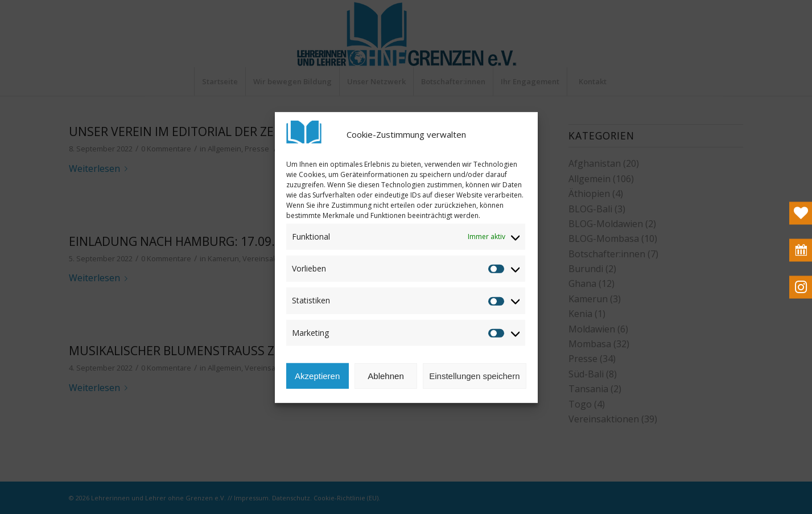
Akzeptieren (317, 387)
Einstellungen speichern (474, 387)
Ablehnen (386, 387)
